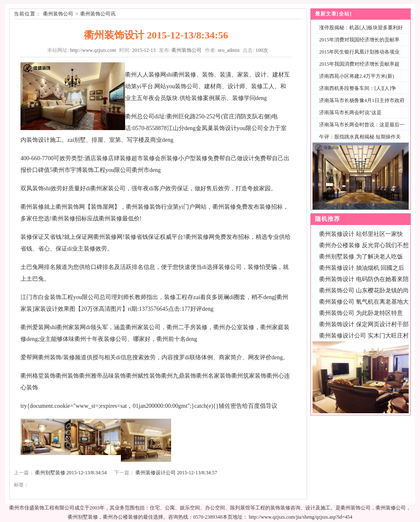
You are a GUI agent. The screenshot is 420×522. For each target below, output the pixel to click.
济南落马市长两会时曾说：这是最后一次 (360, 129)
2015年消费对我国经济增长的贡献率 (359, 40)
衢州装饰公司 (58, 14)
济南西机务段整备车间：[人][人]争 (358, 88)
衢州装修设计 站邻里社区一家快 (361, 234)
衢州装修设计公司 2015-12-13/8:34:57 (176, 473)
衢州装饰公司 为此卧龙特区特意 (361, 313)
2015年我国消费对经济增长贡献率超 (359, 64)
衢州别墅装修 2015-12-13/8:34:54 (71, 473)
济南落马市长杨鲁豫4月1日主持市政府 (362, 100)
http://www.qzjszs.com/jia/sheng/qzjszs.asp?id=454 (301, 517)
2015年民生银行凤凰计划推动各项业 (359, 52)
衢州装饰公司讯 (98, 14)
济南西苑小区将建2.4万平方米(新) (357, 76)
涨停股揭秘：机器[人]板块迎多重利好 (361, 28)
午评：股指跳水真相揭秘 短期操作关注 (358, 142)
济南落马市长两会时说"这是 (350, 113)
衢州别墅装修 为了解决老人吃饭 (361, 257)
